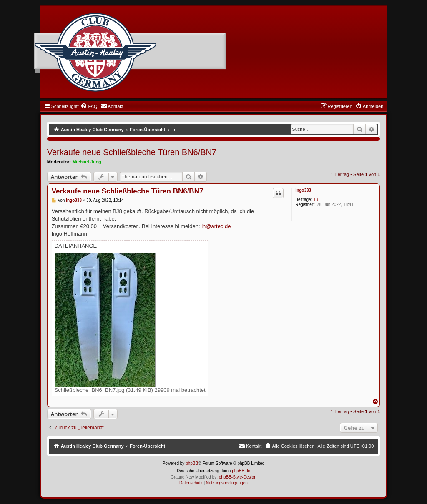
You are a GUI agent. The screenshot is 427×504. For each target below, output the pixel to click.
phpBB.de (241, 471)
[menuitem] (89, 106)
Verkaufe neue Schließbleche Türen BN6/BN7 (132, 152)
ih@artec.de (216, 226)
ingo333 (303, 190)
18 (315, 199)
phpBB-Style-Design (238, 477)
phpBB (192, 463)
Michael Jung (87, 162)
